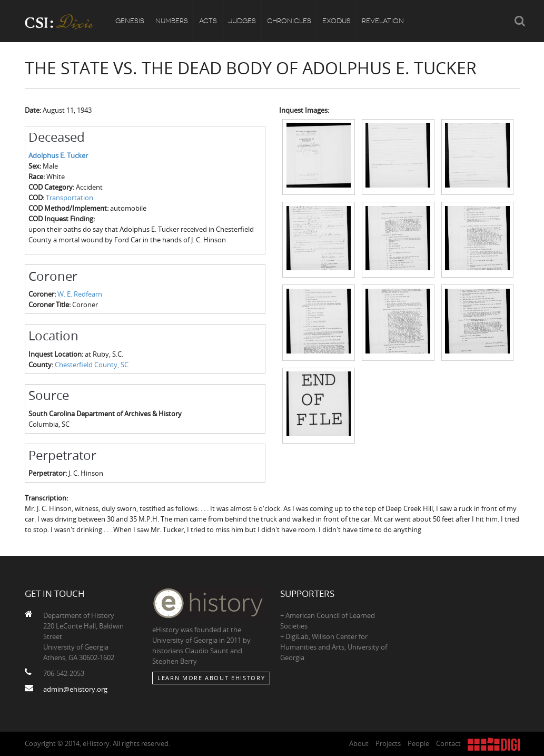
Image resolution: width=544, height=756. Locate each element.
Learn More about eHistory (211, 678)
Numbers (172, 21)
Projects (388, 743)
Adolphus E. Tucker (58, 155)
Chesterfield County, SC (92, 365)
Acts (208, 21)
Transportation (70, 198)
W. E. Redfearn (80, 294)
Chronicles (289, 21)
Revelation (383, 21)
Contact (448, 743)
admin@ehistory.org (75, 689)
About (359, 743)
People (418, 743)
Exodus (337, 21)
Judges (242, 21)
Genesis (130, 21)
